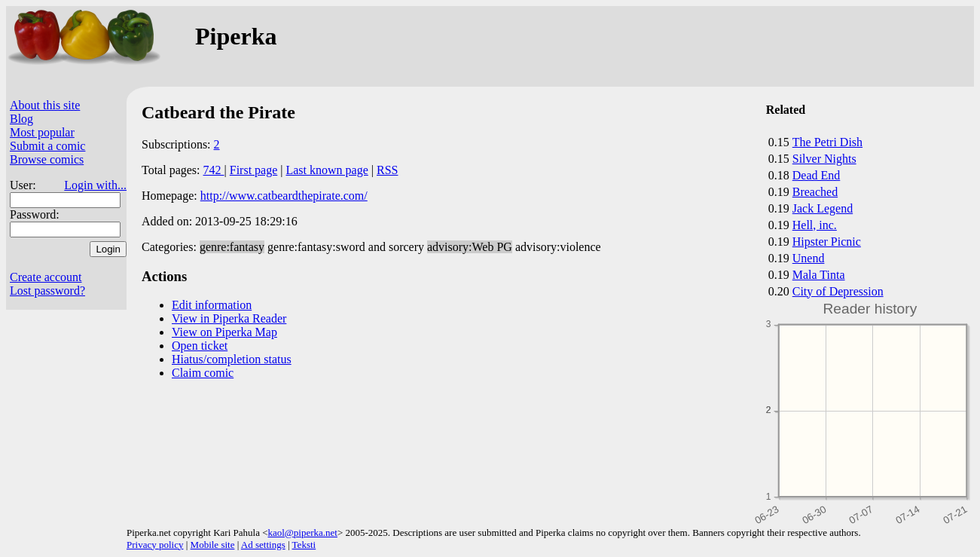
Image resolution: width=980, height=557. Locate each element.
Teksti (304, 545)
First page (254, 170)
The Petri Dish (827, 142)
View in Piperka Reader (229, 318)
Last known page (327, 170)
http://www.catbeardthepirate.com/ (284, 196)
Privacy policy (155, 545)
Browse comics (47, 159)
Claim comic (203, 373)
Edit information (212, 305)
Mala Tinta (819, 275)
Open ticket (200, 346)
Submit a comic (47, 146)
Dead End (817, 175)
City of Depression (838, 291)
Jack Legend (823, 208)
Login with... (95, 185)
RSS (387, 170)
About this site (45, 105)
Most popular (42, 132)
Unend (809, 258)
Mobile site (213, 545)
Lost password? (47, 291)
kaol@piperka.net (302, 533)
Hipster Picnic (827, 242)
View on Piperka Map (224, 332)
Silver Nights (824, 159)
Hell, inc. (815, 225)
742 (214, 170)
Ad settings (263, 545)
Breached (815, 192)
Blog (21, 119)
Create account (46, 277)
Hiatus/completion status (232, 359)
